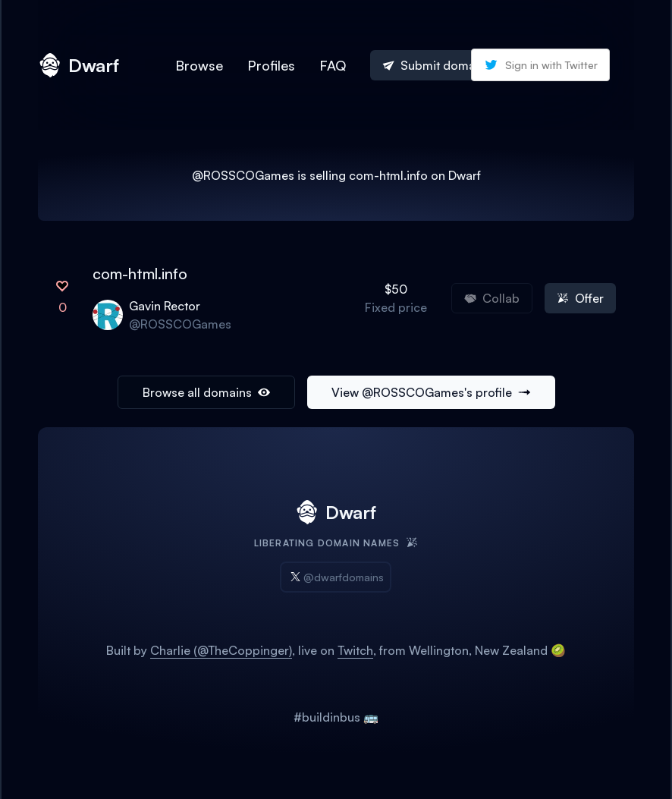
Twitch (355, 650)
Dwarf (79, 65)
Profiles (271, 65)
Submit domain (434, 65)
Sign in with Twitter (540, 65)
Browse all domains (206, 392)
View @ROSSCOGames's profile (431, 392)
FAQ (333, 65)
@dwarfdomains (336, 577)
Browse (199, 65)
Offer (580, 298)
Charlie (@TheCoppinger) (221, 650)
